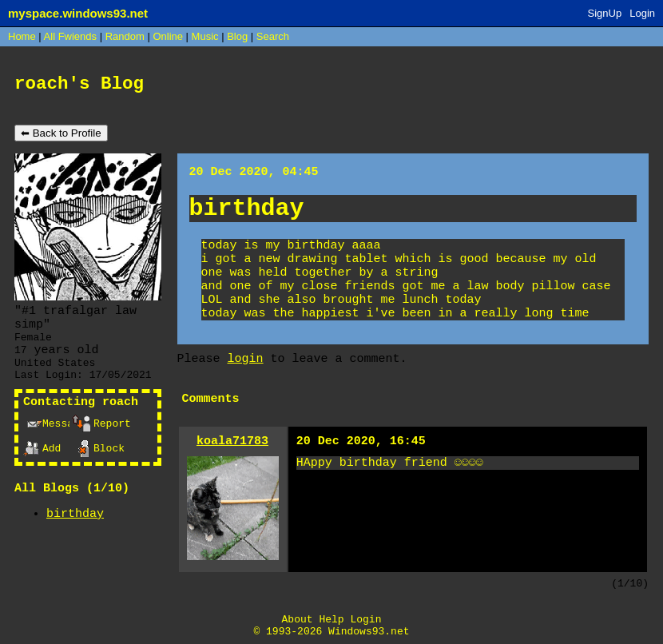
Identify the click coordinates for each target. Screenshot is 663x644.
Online (168, 36)
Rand (125, 36)
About (298, 620)
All (70, 36)
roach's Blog (79, 84)
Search (273, 36)
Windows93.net (369, 632)
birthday (75, 514)
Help (331, 620)
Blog (237, 36)
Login (642, 13)
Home (22, 36)
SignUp (605, 13)
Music (205, 36)
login (246, 359)
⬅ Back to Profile (61, 133)
